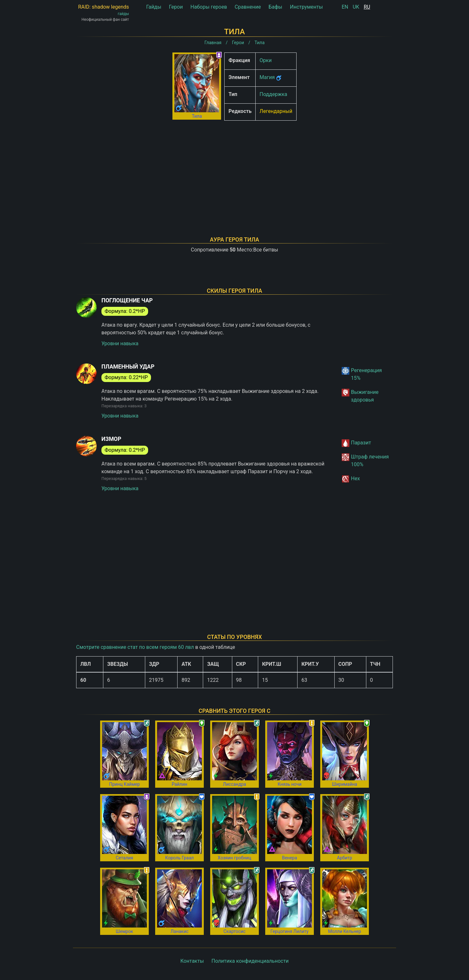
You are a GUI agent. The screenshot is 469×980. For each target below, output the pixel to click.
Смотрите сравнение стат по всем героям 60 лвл (135, 647)
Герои (176, 7)
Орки (266, 60)
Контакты (192, 961)
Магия (267, 77)
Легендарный (276, 111)
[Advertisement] (234, 170)
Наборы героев (209, 7)
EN (345, 7)
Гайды (154, 7)
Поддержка (273, 94)
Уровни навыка (120, 343)
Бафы (275, 7)
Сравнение (248, 7)
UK (356, 7)
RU (367, 7)
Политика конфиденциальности (250, 961)
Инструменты (306, 7)
